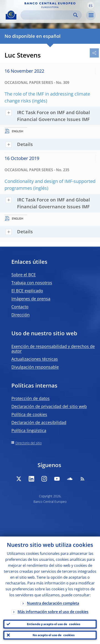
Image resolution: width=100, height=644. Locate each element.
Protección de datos (31, 398)
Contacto (20, 307)
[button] (91, 5)
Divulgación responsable (35, 367)
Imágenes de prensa (31, 299)
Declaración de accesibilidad (39, 422)
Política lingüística (29, 430)
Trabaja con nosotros (32, 283)
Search (76, 15)
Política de (29, 414)
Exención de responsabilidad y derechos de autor (53, 349)
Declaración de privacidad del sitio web (49, 406)
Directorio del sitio (29, 443)
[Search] (47, 15)
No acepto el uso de (54, 635)
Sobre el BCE (24, 275)
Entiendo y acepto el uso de (54, 624)
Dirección (21, 315)
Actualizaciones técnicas (35, 359)
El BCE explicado (27, 291)
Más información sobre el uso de (53, 612)
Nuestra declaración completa (53, 603)
